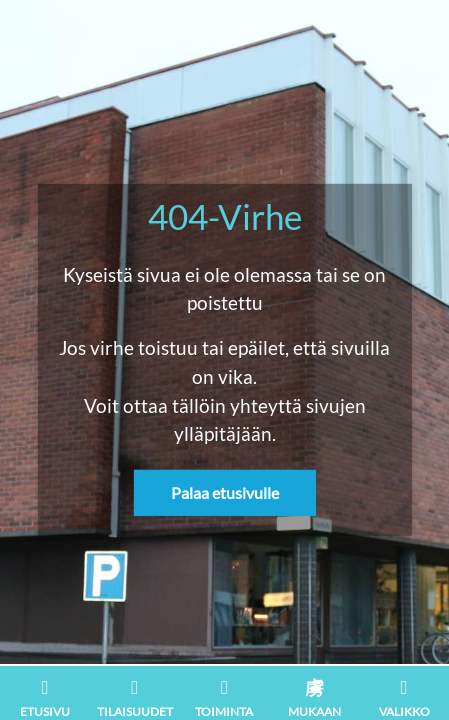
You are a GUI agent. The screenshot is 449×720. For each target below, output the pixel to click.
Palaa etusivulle (225, 492)
